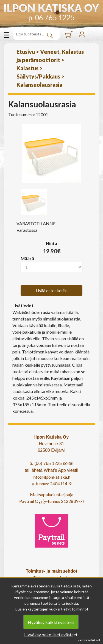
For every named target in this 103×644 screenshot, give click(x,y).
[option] (51, 154)
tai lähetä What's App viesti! (51, 470)
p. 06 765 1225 (51, 18)
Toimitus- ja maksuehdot (51, 571)
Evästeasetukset (88, 640)
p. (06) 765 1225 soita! (51, 463)
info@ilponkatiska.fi (51, 477)
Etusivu (26, 52)
